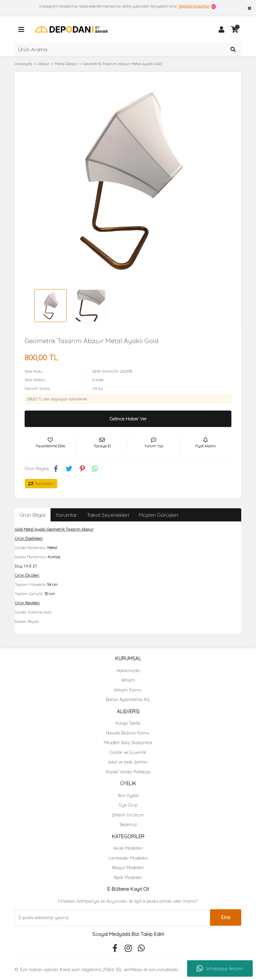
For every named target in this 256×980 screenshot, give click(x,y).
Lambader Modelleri (128, 858)
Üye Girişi (128, 805)
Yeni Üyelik (128, 795)
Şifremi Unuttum (128, 815)
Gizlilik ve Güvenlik (128, 752)
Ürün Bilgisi (33, 515)
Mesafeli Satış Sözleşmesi (128, 742)
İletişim (128, 680)
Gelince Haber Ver (128, 419)
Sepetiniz (128, 824)
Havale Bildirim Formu (128, 733)
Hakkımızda (128, 670)
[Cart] (235, 30)
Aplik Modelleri (128, 877)
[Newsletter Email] (112, 917)
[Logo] (71, 29)
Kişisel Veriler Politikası (128, 772)
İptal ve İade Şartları (128, 762)
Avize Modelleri (128, 848)
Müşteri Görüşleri (159, 515)
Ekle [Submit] (226, 917)
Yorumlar (66, 515)
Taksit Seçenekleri (108, 515)
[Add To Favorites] (50, 445)
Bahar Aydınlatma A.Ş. (128, 699)
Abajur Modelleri (128, 867)
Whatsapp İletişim (220, 968)
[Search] (128, 49)
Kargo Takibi (128, 723)
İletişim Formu (128, 690)
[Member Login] (222, 30)
